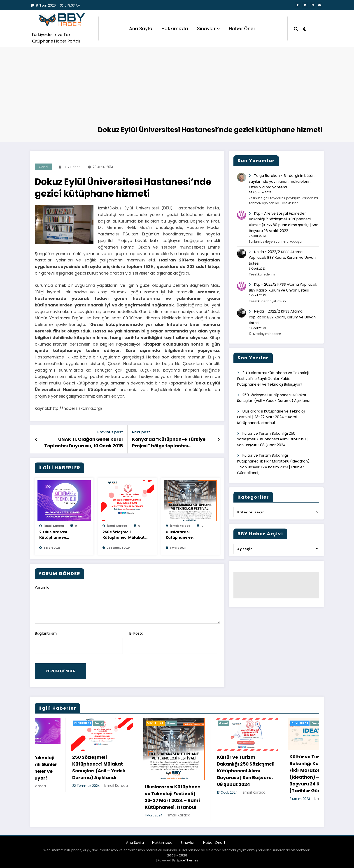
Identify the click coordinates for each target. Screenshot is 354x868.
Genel (43, 167)
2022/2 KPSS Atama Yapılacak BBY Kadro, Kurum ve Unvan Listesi (282, 258)
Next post (141, 432)
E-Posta (173, 642)
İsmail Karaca (54, 526)
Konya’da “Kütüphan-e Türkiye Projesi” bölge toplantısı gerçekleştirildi (169, 442)
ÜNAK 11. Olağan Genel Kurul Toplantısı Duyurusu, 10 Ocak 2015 (84, 442)
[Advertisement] (177, 91)
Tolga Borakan (267, 176)
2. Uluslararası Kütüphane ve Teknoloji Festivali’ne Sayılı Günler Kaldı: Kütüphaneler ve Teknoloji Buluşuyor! (60, 535)
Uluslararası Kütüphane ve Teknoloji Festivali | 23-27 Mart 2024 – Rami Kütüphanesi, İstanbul (188, 535)
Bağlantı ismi (79, 642)
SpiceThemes (187, 860)
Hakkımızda (175, 28)
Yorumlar (127, 604)
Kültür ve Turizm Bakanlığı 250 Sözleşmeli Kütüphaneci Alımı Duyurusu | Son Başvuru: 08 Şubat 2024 (272, 439)
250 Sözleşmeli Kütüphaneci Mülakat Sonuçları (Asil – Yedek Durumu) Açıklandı (124, 535)
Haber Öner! (243, 28)
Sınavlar (208, 28)
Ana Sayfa (141, 28)
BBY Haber (72, 167)
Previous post (110, 432)
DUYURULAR (119, 723)
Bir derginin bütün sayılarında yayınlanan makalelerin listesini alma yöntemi (282, 181)
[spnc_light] (305, 28)
